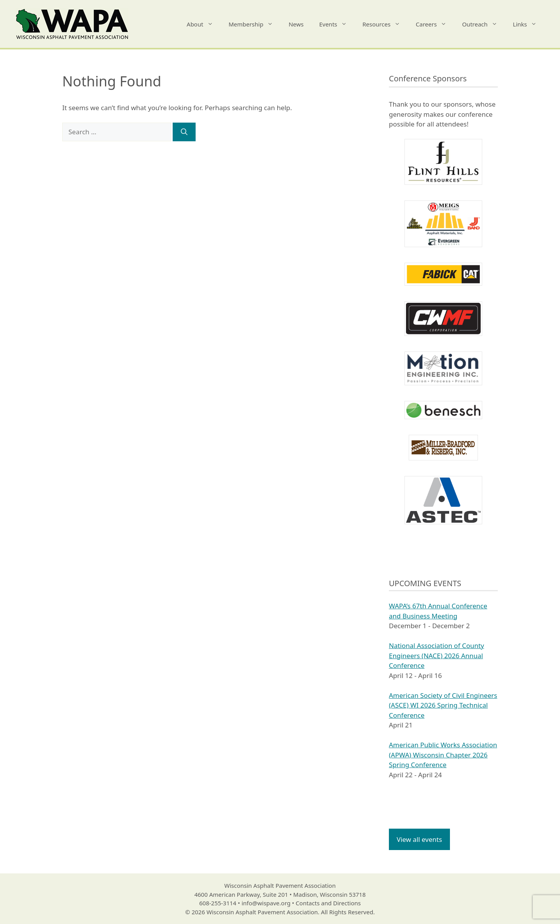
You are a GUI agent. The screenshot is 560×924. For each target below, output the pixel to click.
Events (337, 24)
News (296, 24)
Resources (385, 24)
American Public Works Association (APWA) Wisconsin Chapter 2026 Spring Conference (443, 755)
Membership (255, 24)
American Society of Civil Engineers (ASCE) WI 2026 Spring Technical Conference (443, 705)
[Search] (184, 132)
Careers (435, 24)
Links (529, 24)
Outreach (484, 24)
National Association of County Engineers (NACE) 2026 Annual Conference (437, 655)
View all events (419, 839)
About (204, 24)
